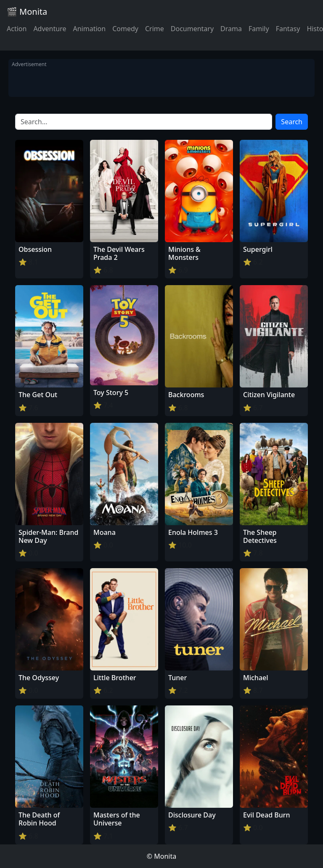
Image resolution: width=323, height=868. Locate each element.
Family (259, 29)
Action (17, 29)
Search (292, 122)
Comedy (125, 29)
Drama (231, 29)
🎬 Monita (27, 12)
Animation (89, 29)
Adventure (50, 29)
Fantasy (288, 29)
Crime (155, 29)
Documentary (192, 29)
